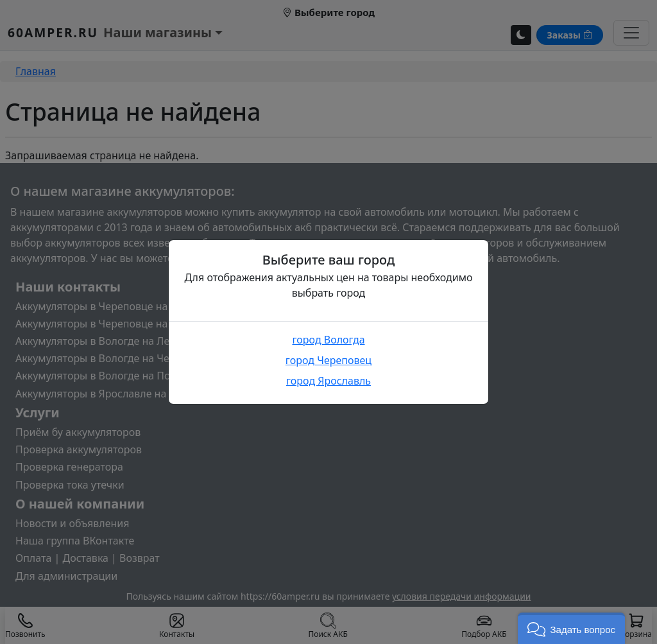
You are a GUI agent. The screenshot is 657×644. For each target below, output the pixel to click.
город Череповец (328, 360)
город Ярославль (328, 381)
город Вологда (328, 340)
